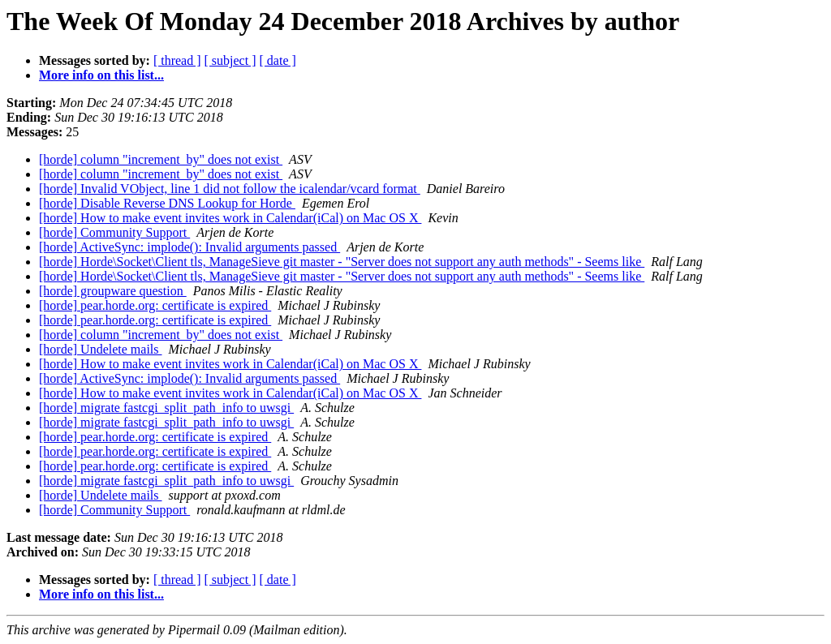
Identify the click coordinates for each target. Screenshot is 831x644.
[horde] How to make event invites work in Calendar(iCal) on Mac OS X (230, 218)
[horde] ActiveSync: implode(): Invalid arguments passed (189, 247)
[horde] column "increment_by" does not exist (161, 159)
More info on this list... (101, 75)
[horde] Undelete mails (101, 349)
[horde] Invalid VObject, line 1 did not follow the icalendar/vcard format (230, 189)
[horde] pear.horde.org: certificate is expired (155, 305)
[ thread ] (177, 60)
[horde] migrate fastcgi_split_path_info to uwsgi (166, 408)
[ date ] (278, 60)
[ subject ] (230, 60)
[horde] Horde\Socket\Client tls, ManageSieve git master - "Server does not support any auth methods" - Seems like (342, 262)
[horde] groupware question (113, 291)
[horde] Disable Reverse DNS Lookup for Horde (167, 203)
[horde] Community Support (114, 232)
